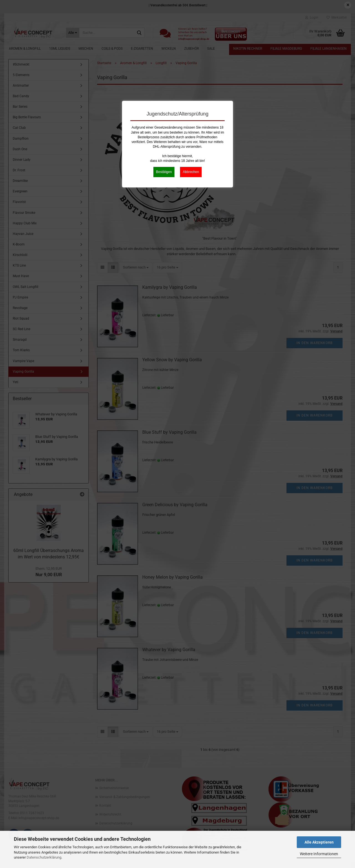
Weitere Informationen (319, 854)
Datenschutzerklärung (44, 857)
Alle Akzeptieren (319, 842)
